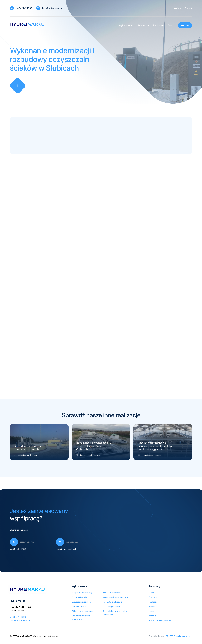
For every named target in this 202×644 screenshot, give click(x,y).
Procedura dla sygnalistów (160, 620)
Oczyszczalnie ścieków (81, 602)
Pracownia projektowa (112, 593)
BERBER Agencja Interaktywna (179, 636)
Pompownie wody (79, 597)
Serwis (189, 8)
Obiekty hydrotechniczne (82, 611)
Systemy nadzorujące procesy (115, 597)
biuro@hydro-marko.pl (52, 8)
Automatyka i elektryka (112, 602)
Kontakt (185, 25)
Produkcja (144, 25)
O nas (171, 25)
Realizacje (158, 25)
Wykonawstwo (126, 25)
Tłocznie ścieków (79, 606)
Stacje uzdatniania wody (82, 593)
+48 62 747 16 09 (24, 8)
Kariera (177, 8)
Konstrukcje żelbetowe (112, 606)
